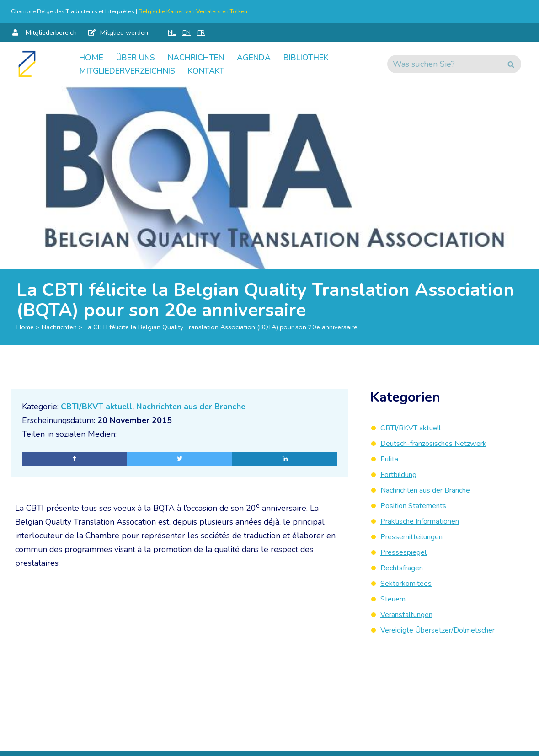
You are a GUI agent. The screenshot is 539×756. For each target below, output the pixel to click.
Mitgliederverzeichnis (131, 71)
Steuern (395, 597)
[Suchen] (444, 64)
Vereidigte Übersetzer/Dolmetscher (446, 628)
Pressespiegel (407, 551)
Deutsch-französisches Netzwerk (441, 443)
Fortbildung (403, 474)
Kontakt (215, 71)
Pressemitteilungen (417, 536)
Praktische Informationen (426, 520)
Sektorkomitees (409, 582)
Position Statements (417, 505)
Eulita (391, 459)
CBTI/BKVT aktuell (97, 407)
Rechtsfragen (405, 566)
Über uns (138, 57)
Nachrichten (202, 57)
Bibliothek (318, 57)
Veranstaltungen (411, 612)
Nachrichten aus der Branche (193, 407)
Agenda (263, 57)
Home (92, 57)
